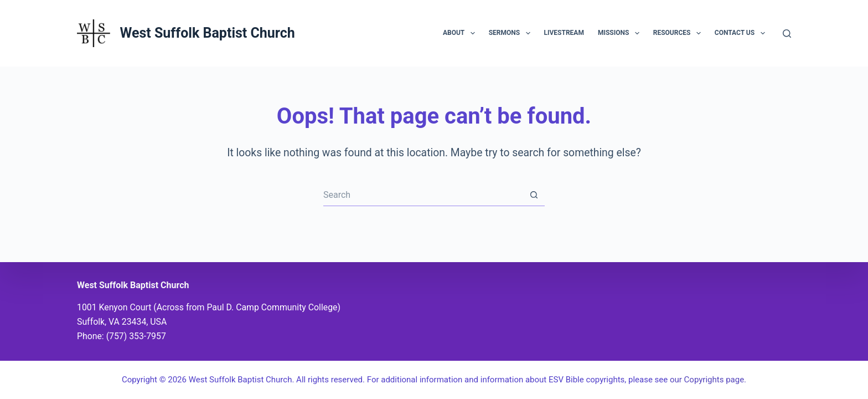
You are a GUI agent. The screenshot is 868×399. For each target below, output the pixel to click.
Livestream (564, 33)
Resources (679, 33)
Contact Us (742, 33)
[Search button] (534, 195)
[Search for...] (423, 195)
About (461, 33)
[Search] (787, 34)
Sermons (512, 33)
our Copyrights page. (708, 380)
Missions (621, 33)
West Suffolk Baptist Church (207, 33)
